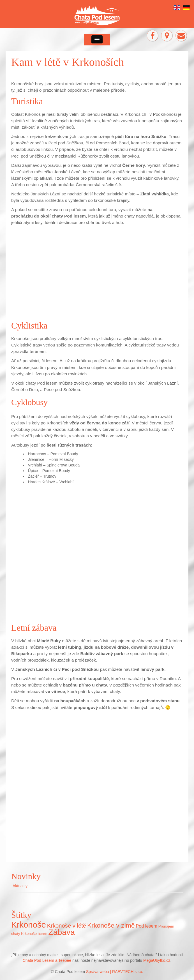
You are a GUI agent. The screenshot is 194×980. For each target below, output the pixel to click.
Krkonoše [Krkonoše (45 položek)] (29, 925)
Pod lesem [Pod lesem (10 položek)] (147, 926)
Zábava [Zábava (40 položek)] (62, 932)
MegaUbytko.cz (157, 960)
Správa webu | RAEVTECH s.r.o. (115, 972)
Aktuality (20, 886)
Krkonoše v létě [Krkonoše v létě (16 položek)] (67, 926)
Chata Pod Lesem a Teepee (48, 960)
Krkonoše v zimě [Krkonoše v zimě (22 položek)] (111, 925)
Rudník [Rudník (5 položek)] (43, 934)
